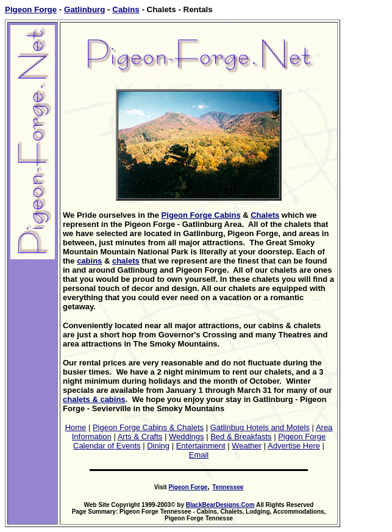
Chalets (265, 215)
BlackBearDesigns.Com (220, 505)
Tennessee (228, 487)
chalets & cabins (94, 399)
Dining (158, 446)
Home (76, 427)
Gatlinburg (84, 9)
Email (199, 455)
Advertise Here (294, 446)
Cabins (126, 9)
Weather (247, 446)
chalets (126, 261)
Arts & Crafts (140, 437)
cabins (89, 261)
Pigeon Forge (31, 9)
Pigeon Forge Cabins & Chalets (148, 427)
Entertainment (201, 446)
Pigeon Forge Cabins (201, 215)
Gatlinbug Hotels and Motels (260, 427)
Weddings (187, 437)
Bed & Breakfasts (241, 437)
